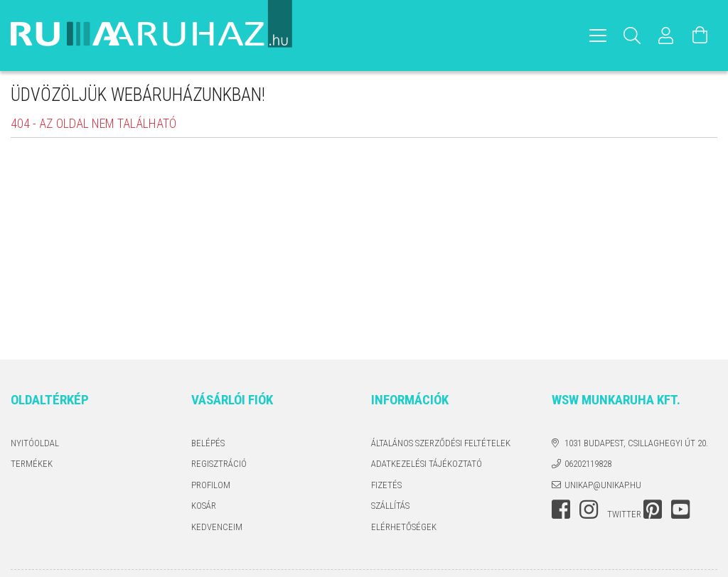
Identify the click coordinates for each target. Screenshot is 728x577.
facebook (561, 509)
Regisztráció (219, 464)
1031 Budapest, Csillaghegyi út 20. (636, 443)
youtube (680, 509)
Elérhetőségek (404, 527)
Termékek (32, 464)
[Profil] (666, 36)
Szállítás (390, 506)
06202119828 (588, 464)
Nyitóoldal (35, 443)
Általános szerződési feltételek (441, 443)
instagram (589, 509)
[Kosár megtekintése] (700, 36)
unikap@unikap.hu (603, 485)
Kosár (204, 506)
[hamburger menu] (598, 36)
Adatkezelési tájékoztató (427, 464)
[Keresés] (632, 36)
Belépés (208, 443)
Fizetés (386, 485)
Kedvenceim (217, 527)
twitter (624, 514)
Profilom (211, 485)
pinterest (653, 509)
